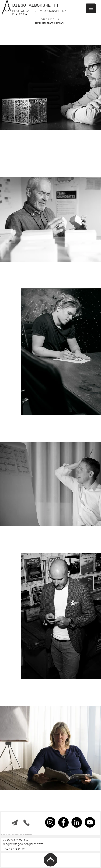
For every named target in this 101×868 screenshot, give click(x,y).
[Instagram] (50, 822)
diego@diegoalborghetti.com (23, 844)
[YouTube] (90, 822)
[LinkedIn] (77, 822)
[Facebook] (63, 822)
